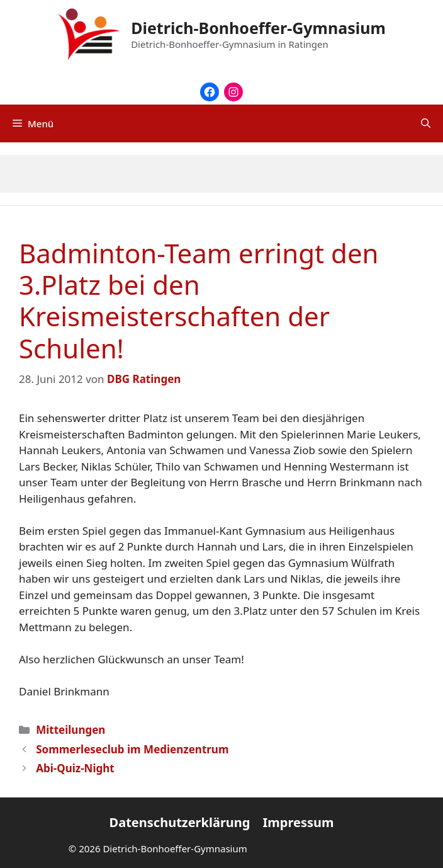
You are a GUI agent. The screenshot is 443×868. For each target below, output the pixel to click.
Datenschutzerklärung (180, 822)
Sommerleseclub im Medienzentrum (132, 749)
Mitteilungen (70, 730)
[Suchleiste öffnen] (426, 123)
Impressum (298, 822)
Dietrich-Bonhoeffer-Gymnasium (258, 28)
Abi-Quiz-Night (75, 768)
